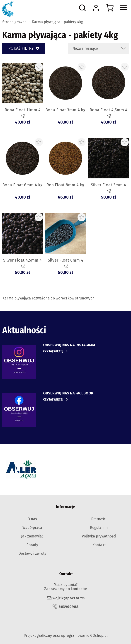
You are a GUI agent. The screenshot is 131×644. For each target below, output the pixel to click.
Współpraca (32, 528)
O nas (32, 519)
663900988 (68, 607)
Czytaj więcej (53, 351)
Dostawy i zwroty (32, 553)
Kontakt (99, 545)
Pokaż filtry (21, 48)
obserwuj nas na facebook (68, 393)
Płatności (99, 519)
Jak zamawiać (32, 536)
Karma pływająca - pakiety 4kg (57, 22)
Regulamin (99, 528)
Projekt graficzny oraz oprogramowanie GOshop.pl (65, 635)
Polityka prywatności (99, 536)
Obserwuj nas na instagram (69, 345)
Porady (32, 545)
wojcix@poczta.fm (69, 598)
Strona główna (14, 22)
